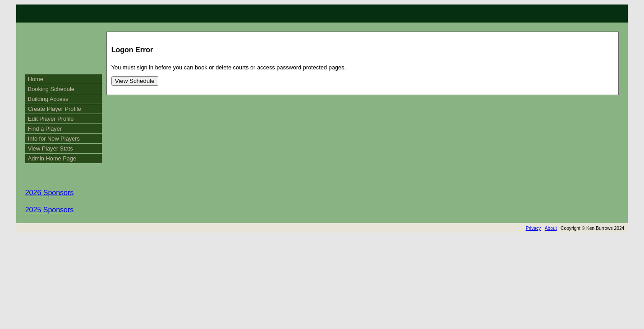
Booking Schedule (51, 89)
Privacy (534, 228)
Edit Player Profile (51, 119)
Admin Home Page (52, 158)
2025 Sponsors (50, 210)
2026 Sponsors (50, 193)
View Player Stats (51, 149)
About (551, 228)
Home (36, 79)
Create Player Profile (55, 109)
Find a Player (45, 129)
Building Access (48, 99)
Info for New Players (54, 139)
